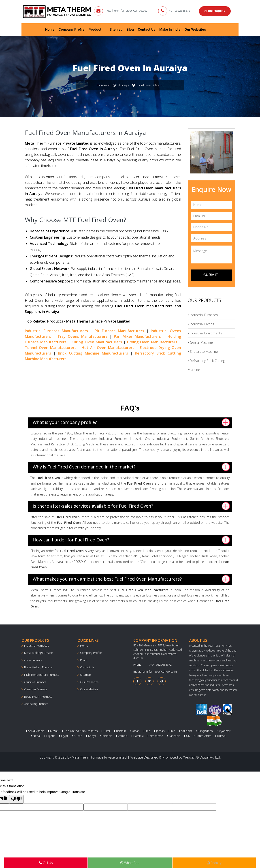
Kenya (87, 735)
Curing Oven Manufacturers (97, 341)
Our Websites (195, 29)
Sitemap (116, 29)
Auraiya (124, 84)
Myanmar (212, 730)
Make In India (170, 29)
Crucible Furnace (34, 681)
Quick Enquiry (215, 11)
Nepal (227, 730)
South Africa (193, 735)
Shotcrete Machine (203, 351)
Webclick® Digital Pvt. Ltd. (202, 756)
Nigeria (48, 735)
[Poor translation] (16, 798)
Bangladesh (194, 730)
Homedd (103, 84)
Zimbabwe (148, 735)
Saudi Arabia (34, 730)
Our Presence (88, 681)
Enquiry (214, 863)
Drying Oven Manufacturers (152, 341)
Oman (128, 730)
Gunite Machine (201, 342)
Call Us (46, 863)
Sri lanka (177, 730)
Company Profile (72, 29)
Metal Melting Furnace (37, 652)
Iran (164, 730)
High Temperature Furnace (41, 673)
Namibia (131, 735)
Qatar (101, 730)
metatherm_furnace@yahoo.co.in (129, 11)
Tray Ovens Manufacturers (82, 336)
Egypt (61, 735)
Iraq (140, 730)
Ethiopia (101, 735)
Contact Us (147, 29)
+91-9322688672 (180, 11)
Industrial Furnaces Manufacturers (56, 330)
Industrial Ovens (201, 323)
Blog (130, 29)
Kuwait (51, 730)
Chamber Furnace (35, 688)
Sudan (74, 735)
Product (95, 29)
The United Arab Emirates (76, 730)
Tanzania (166, 735)
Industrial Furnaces (203, 314)
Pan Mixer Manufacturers (137, 336)
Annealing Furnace (35, 702)
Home (50, 29)
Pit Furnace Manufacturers (119, 330)
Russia (210, 735)
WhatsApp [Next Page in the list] (130, 863)
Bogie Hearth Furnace (37, 695)
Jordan (152, 730)
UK (179, 735)
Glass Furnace (32, 659)
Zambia (116, 735)
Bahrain (114, 730)
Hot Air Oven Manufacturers (108, 347)
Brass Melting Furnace (37, 666)
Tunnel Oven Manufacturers (51, 347)
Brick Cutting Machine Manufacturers (93, 352)
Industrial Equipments (205, 332)
